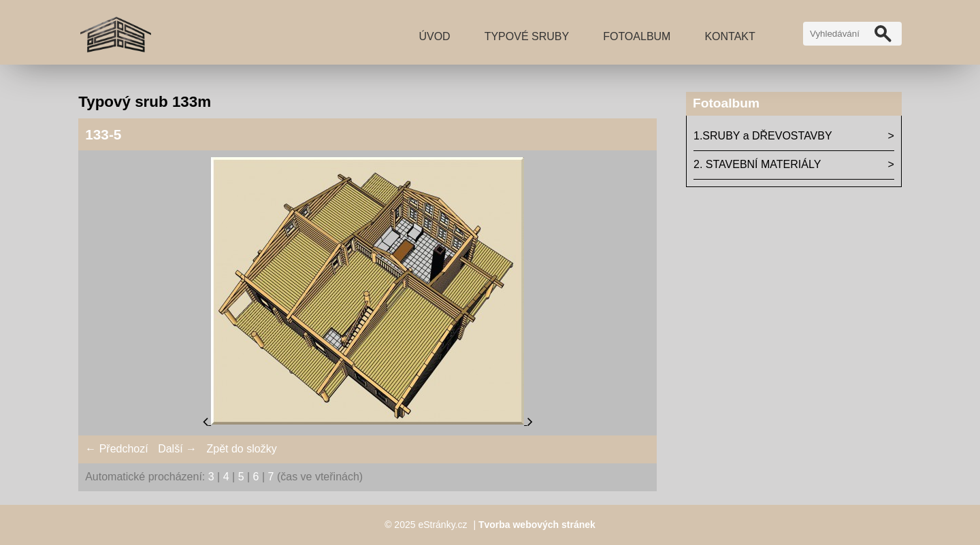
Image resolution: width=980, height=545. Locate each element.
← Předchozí (116, 449)
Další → (177, 449)
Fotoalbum (637, 36)
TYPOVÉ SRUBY (527, 36)
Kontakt (730, 36)
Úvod (434, 36)
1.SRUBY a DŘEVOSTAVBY (763, 136)
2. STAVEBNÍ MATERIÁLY (757, 164)
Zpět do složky (241, 449)
